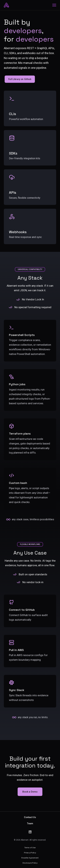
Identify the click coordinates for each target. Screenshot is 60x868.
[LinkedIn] (30, 832)
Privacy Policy (30, 853)
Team (30, 823)
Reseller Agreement (30, 858)
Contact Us (30, 817)
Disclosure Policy (30, 863)
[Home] (6, 5)
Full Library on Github (20, 79)
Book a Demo (30, 792)
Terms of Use (30, 847)
